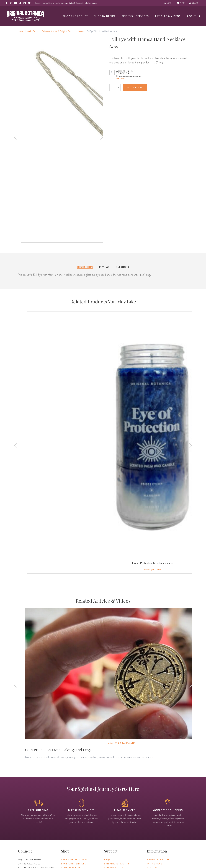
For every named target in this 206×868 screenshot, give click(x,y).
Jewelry (81, 31)
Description (85, 267)
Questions (122, 267)
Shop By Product (75, 16)
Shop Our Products (74, 860)
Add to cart (135, 87)
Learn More (121, 78)
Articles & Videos (168, 16)
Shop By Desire (105, 16)
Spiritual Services (135, 16)
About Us (193, 16)
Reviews (104, 267)
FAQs (107, 860)
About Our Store (158, 860)
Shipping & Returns (117, 864)
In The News (155, 864)
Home (20, 31)
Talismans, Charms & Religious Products (59, 31)
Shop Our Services (74, 864)
